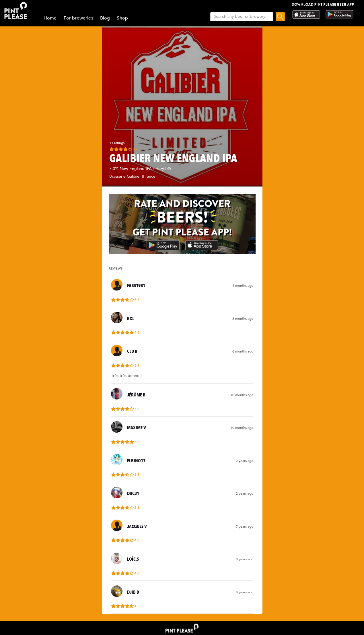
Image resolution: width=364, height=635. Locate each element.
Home (50, 18)
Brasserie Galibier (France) (133, 176)
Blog (105, 18)
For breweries (78, 18)
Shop (122, 18)
